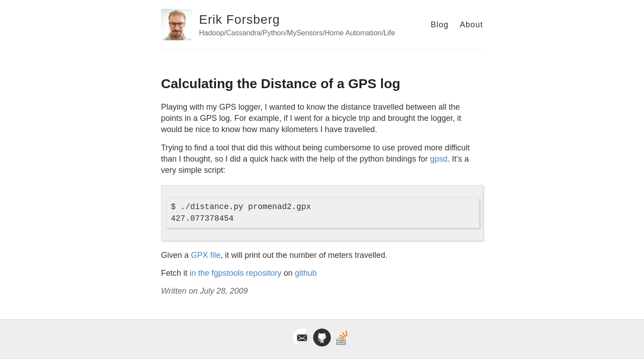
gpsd (439, 159)
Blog (440, 25)
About (471, 25)
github (306, 273)
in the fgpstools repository (235, 273)
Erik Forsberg (239, 19)
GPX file (206, 255)
